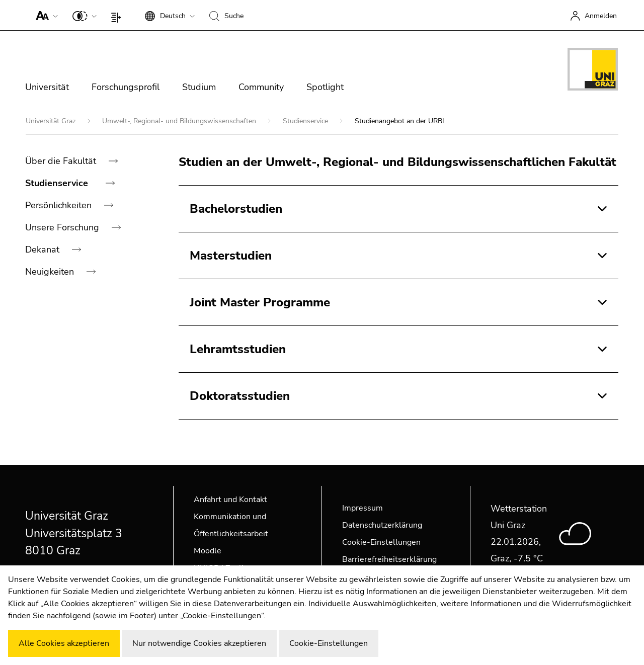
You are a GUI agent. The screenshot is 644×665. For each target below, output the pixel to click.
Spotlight (325, 87)
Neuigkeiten (51, 272)
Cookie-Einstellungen (381, 542)
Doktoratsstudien (240, 396)
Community (261, 87)
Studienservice (306, 121)
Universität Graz (52, 121)
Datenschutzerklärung (382, 525)
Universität (47, 87)
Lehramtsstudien (238, 349)
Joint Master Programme (260, 302)
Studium (199, 87)
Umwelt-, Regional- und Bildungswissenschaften (180, 121)
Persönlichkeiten (60, 205)
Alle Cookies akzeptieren (64, 643)
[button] (45, 15)
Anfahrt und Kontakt (230, 500)
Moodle (208, 551)
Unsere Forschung (63, 227)
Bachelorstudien (236, 209)
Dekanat (44, 250)
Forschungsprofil (126, 87)
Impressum (363, 508)
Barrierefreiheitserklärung (389, 559)
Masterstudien (231, 256)
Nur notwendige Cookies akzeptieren (199, 643)
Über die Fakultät (62, 161)
